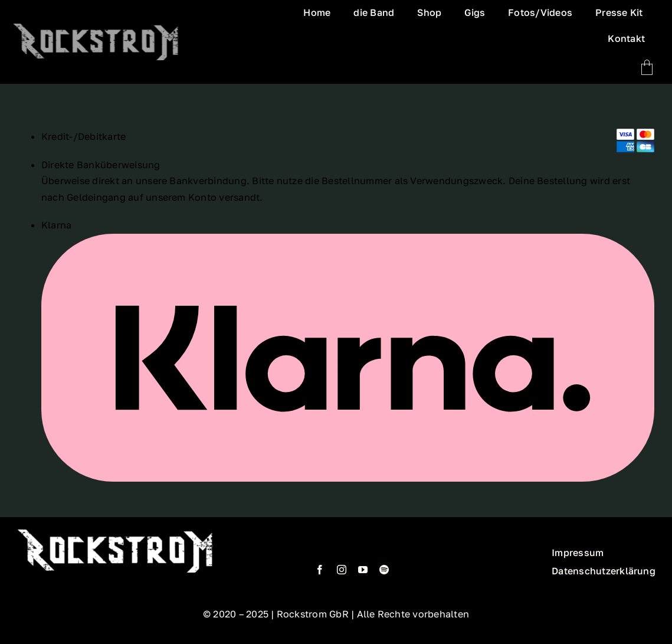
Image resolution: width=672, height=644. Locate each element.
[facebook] (320, 570)
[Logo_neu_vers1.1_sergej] (94, 42)
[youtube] (363, 570)
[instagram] (342, 570)
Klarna (56, 225)
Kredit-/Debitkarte (83, 136)
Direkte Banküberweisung (101, 165)
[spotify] (384, 570)
